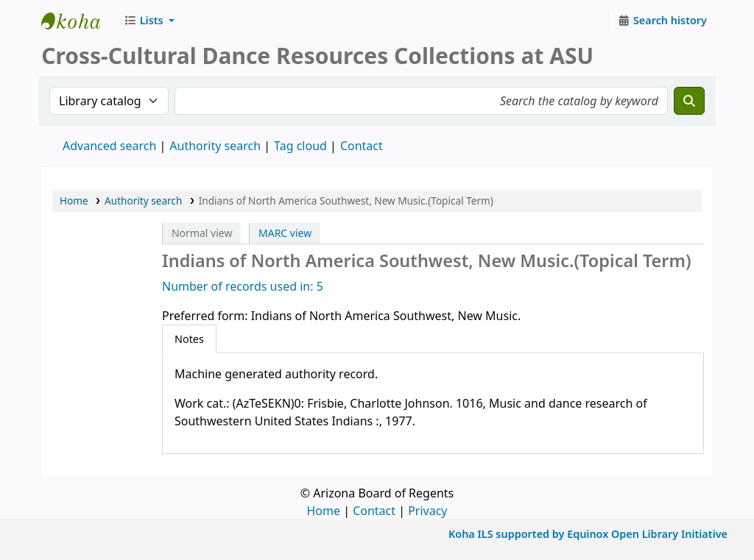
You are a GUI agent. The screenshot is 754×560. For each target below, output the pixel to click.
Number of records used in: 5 (243, 286)
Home (74, 201)
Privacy (427, 511)
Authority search (215, 146)
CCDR (78, 21)
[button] (149, 21)
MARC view (285, 233)
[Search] (689, 101)
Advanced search (109, 146)
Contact (374, 511)
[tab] (189, 339)
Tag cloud (300, 146)
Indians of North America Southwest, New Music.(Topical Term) (346, 201)
